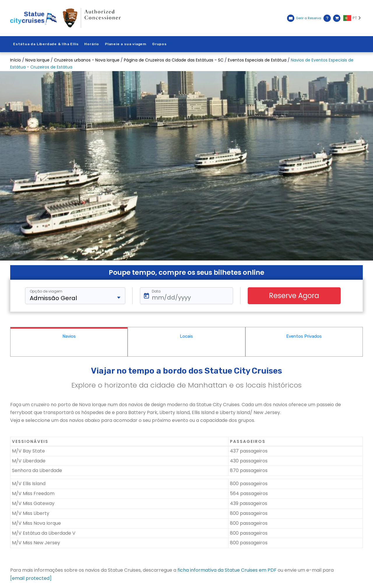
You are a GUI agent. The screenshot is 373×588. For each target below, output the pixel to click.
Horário (92, 44)
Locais (186, 336)
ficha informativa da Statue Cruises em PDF (227, 570)
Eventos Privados (304, 336)
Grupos (159, 44)
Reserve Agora (294, 296)
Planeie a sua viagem (126, 44)
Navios (69, 336)
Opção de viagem (46, 291)
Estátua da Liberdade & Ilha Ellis (46, 44)
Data (156, 291)
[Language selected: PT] (353, 18)
